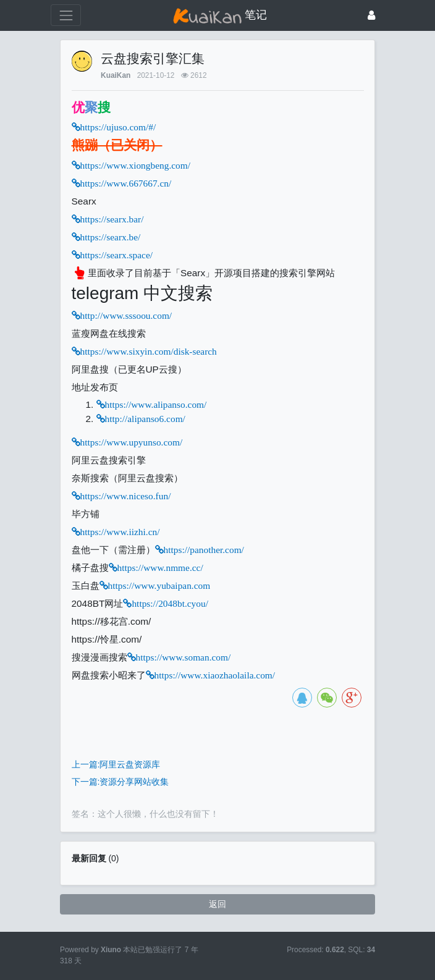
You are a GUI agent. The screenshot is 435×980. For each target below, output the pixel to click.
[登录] (372, 15)
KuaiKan (116, 75)
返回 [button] (217, 904)
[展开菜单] (66, 15)
